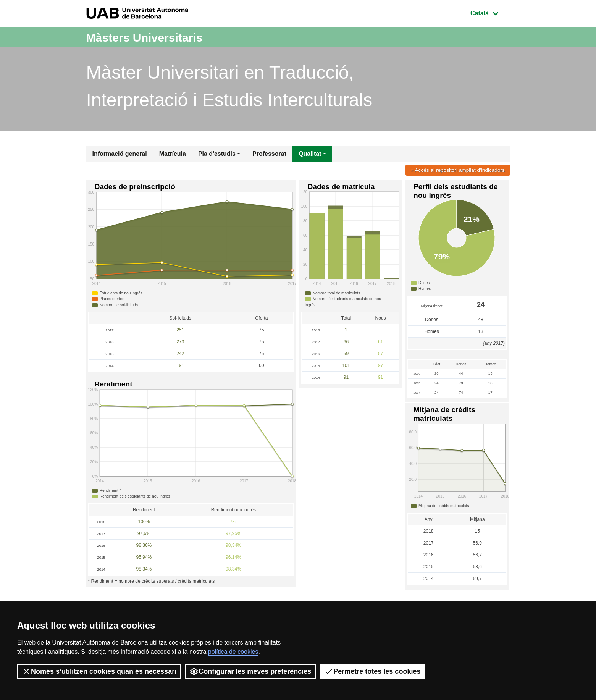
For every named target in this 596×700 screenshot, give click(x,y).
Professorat (269, 154)
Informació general (120, 154)
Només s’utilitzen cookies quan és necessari (99, 671)
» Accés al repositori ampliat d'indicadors (455, 170)
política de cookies (233, 652)
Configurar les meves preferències (250, 671)
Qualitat (310, 154)
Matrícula (173, 154)
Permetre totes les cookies (372, 671)
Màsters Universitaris (156, 37)
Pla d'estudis (217, 154)
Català (490, 12)
